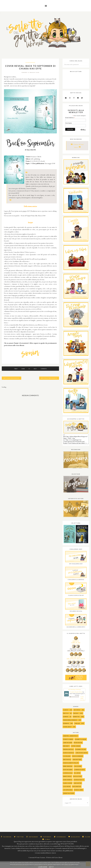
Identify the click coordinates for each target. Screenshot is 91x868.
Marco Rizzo (67, 776)
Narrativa (76, 717)
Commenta (44, 369)
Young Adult (67, 727)
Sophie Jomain (76, 746)
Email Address (70, 118)
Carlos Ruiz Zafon (82, 753)
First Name (68, 123)
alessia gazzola (69, 753)
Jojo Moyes (67, 786)
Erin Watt (66, 746)
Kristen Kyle (67, 759)
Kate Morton (77, 786)
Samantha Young (69, 793)
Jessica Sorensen (78, 756)
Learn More (43, 867)
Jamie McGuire (68, 743)
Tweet (16, 369)
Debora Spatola (68, 749)
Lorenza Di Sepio (80, 770)
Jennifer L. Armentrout (71, 736)
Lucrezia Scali (68, 773)
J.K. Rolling (67, 756)
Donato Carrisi (68, 739)
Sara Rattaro (77, 759)
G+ (29, 369)
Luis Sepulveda (68, 790)
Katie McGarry (68, 770)
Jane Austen (78, 783)
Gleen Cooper (68, 783)
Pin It (35, 369)
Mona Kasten (78, 743)
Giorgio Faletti (79, 780)
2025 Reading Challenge (74, 689)
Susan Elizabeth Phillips (71, 763)
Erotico (66, 713)
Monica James (79, 790)
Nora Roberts (68, 780)
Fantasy (76, 713)
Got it (51, 867)
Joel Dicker (78, 766)
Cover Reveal (30, 62)
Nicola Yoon (77, 776)
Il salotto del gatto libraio (76, 692)
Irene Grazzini (68, 766)
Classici (66, 710)
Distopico (77, 710)
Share (23, 369)
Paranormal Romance (70, 720)
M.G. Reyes (77, 773)
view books (82, 700)
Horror (66, 717)
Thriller (77, 723)
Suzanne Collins (81, 749)
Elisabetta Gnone (81, 739)
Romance (66, 723)
